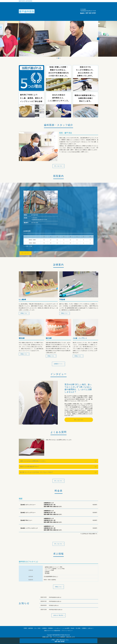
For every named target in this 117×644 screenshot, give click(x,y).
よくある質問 (53, 7)
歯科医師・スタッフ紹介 (44, 4)
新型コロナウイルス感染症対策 (65, 10)
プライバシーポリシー (67, 627)
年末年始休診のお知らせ (55, 594)
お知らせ (49, 10)
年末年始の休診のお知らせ (56, 606)
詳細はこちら (24, 308)
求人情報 (73, 7)
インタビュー (41, 7)
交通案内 (40, 10)
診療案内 (58, 4)
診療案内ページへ (58, 359)
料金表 (63, 7)
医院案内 (68, 4)
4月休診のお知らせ (54, 602)
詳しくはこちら (58, 160)
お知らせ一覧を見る (58, 612)
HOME (39, 13)
